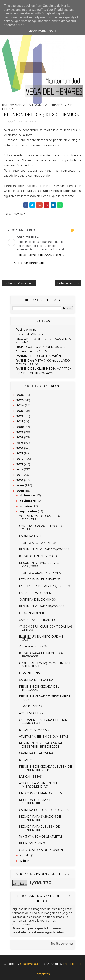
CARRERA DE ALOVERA (36, 680)
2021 (20, 421)
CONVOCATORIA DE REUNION (41, 850)
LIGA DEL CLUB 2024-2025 (34, 373)
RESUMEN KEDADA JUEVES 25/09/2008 (39, 565)
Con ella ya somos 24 (33, 646)
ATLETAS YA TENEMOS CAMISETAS (44, 737)
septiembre (29, 511)
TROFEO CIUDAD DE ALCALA (40, 573)
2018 (20, 437)
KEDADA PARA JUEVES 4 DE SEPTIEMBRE (39, 828)
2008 (21, 491)
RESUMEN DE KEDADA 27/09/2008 (44, 549)
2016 (20, 448)
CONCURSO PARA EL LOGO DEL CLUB (42, 528)
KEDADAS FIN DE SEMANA (38, 556)
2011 (20, 475)
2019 (20, 432)
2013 (20, 464)
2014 (20, 459)
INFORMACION (28, 121)
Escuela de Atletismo (30, 334)
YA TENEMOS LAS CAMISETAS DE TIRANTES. (43, 518)
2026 (21, 395)
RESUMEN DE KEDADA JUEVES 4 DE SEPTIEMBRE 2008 (45, 768)
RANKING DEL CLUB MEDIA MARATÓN (44, 369)
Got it (54, 31)
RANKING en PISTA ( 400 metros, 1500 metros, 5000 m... (43, 362)
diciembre (28, 495)
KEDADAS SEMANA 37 (35, 730)
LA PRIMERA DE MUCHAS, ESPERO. (45, 586)
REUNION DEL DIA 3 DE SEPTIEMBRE (36, 802)
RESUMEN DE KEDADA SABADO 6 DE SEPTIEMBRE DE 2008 (43, 745)
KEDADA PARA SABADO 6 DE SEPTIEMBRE (40, 818)
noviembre (28, 501)
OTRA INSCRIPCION (33, 613)
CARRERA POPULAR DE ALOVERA (44, 810)
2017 (20, 443)
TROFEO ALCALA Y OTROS (38, 543)
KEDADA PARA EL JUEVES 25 (40, 579)
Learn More (37, 31)
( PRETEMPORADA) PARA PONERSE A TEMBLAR (45, 665)
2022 (20, 416)
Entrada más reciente (19, 283)
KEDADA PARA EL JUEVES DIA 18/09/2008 (41, 655)
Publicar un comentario (29, 263)
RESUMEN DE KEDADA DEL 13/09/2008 (39, 688)
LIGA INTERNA (29, 673)
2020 (21, 427)
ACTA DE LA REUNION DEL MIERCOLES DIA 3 (38, 785)
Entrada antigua (68, 283)
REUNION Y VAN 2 (32, 843)
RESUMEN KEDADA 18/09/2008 (42, 606)
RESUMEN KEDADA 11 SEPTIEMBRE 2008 (45, 698)
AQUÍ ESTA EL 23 (31, 713)
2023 (20, 411)
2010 (20, 480)
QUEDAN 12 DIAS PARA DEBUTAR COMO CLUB (43, 722)
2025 (20, 400)
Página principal (26, 330)
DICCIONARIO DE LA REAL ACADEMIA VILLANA (43, 340)
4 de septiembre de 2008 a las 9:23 (41, 255)
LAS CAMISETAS (30, 777)
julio (23, 861)
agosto (25, 855)
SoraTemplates (30, 964)
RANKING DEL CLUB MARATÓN (38, 356)
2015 (20, 453)
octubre (26, 506)
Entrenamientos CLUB (31, 351)
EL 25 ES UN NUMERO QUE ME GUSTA (41, 638)
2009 (21, 486)
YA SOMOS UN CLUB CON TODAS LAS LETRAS (46, 628)
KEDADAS (26, 760)
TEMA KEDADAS (31, 706)
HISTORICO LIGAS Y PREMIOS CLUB (42, 347)
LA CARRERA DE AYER (35, 593)
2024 (21, 405)
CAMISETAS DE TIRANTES (37, 620)
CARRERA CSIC (30, 536)
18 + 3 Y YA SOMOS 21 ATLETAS (41, 837)
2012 (20, 469)
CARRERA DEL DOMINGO (38, 600)
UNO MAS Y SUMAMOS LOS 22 (41, 793)
